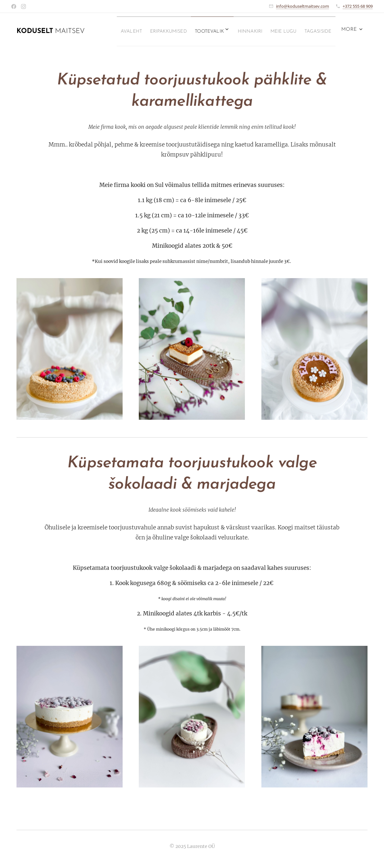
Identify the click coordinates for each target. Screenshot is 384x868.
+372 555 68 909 (358, 6)
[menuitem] (135, 31)
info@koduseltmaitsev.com (302, 6)
